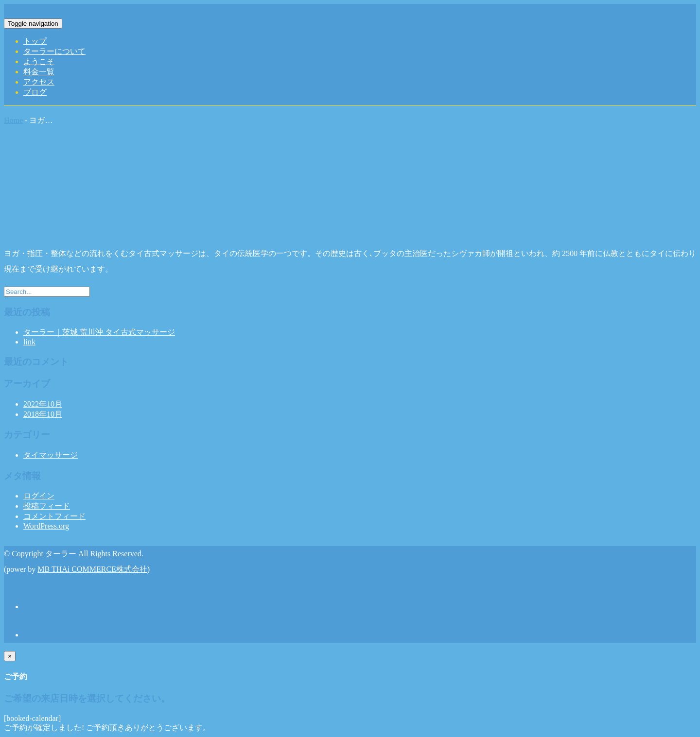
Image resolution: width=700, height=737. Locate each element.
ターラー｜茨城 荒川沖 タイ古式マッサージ (99, 332)
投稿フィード (47, 506)
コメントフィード (54, 516)
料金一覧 (39, 72)
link (29, 342)
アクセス (39, 82)
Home (13, 120)
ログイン (39, 496)
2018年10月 (43, 414)
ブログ (35, 92)
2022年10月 (43, 404)
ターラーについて (54, 51)
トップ (35, 41)
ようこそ (39, 61)
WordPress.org (46, 526)
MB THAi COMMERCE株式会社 (92, 569)
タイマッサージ (51, 455)
